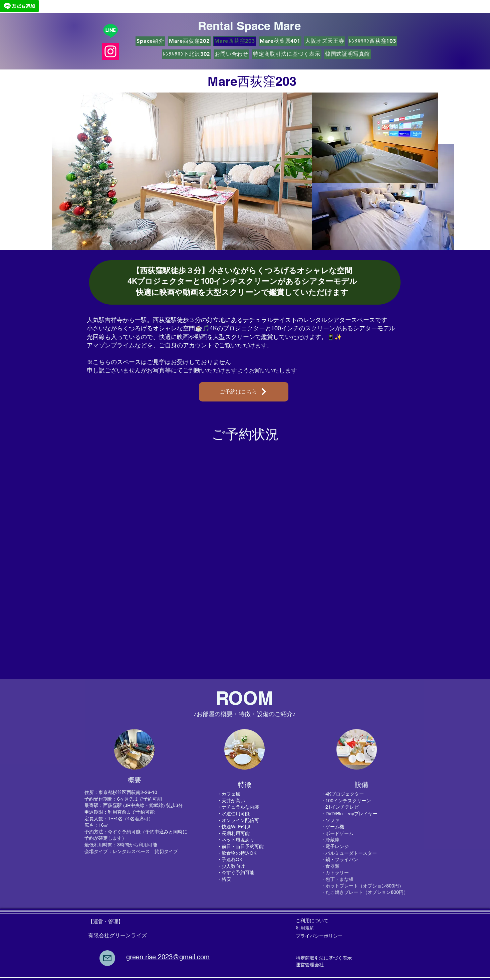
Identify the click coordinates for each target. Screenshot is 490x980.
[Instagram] (110, 51)
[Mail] (107, 958)
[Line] (110, 31)
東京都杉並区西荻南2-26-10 (128, 792)
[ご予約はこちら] (244, 392)
